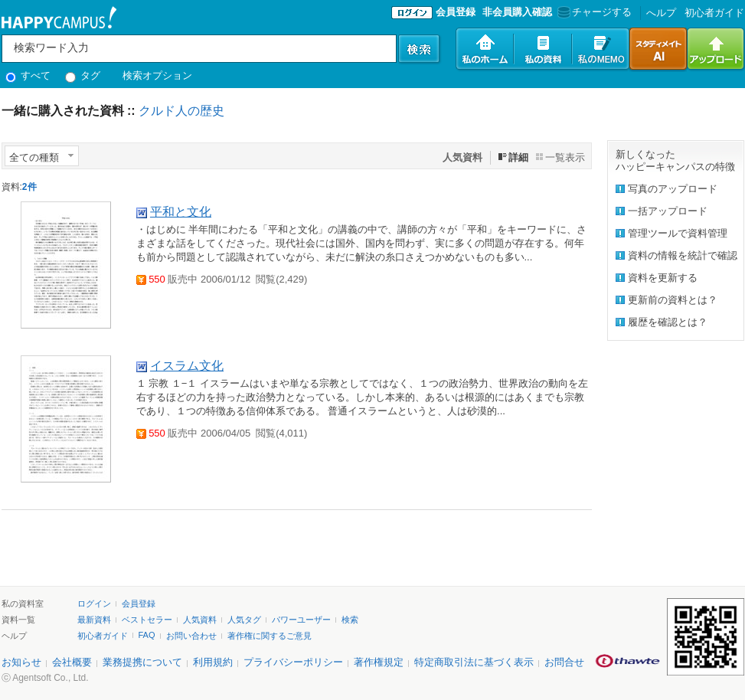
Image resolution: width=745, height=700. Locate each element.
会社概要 (72, 662)
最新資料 (94, 620)
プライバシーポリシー (293, 662)
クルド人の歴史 (181, 111)
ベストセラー (147, 620)
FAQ (147, 635)
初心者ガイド (714, 13)
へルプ (661, 13)
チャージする (593, 12)
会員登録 (456, 12)
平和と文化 (181, 212)
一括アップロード (668, 211)
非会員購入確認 (517, 12)
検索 (350, 620)
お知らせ (21, 662)
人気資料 (200, 620)
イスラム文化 (187, 366)
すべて (28, 75)
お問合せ (564, 662)
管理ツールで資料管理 (678, 233)
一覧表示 (565, 157)
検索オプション (157, 75)
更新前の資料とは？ (673, 300)
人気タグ (244, 620)
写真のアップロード (673, 189)
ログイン (94, 604)
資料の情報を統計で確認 (683, 255)
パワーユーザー (301, 620)
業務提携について (142, 662)
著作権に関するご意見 (270, 636)
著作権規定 (379, 662)
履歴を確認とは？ (668, 322)
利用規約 (213, 662)
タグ (83, 75)
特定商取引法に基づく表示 (474, 662)
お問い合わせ (191, 636)
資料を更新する (663, 278)
